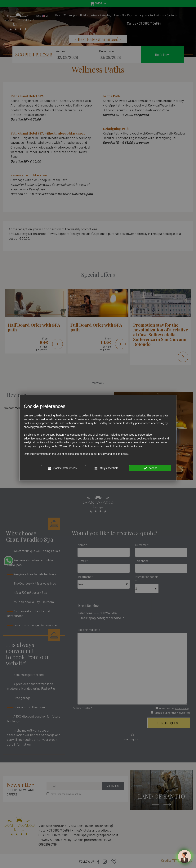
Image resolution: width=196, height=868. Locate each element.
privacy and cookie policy (113, 454)
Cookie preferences (62, 468)
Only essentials (106, 468)
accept (150, 468)
